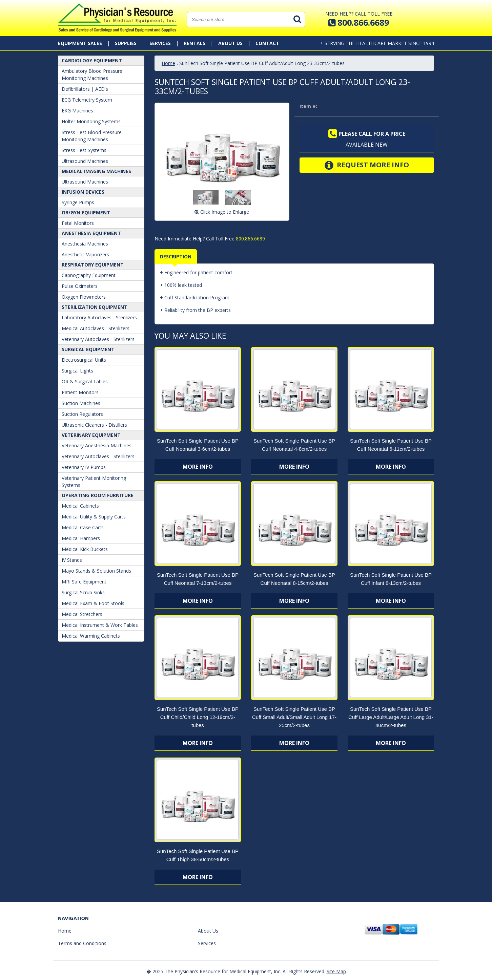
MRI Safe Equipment (84, 582)
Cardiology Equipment (92, 60)
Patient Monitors (80, 392)
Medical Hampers (81, 538)
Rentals (194, 43)
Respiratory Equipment (93, 265)
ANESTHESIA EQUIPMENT (91, 233)
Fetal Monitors (78, 223)
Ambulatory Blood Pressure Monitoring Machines (92, 74)
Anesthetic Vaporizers (85, 254)
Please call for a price (367, 134)
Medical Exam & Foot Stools (93, 603)
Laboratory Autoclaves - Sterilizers (99, 317)
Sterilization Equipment (95, 307)
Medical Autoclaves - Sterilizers (96, 328)
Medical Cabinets (80, 506)
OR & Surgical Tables (85, 381)
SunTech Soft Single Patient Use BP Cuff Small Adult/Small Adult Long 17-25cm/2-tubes (294, 717)
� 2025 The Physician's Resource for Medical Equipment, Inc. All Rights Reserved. (236, 971)
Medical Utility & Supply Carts (94, 517)
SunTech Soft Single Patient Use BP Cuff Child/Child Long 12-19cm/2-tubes (198, 717)
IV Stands (72, 560)
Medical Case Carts (83, 527)
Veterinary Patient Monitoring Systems (94, 482)
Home (168, 63)
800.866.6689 (250, 239)
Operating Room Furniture (98, 495)
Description (176, 257)
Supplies (126, 43)
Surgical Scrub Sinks (83, 592)
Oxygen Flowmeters (84, 297)
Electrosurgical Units (84, 360)
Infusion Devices (83, 192)
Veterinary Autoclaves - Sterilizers (98, 339)
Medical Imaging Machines (96, 171)
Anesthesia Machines (85, 244)
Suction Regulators (82, 414)
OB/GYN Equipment (86, 212)
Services (160, 43)
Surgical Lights (77, 371)
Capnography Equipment (89, 275)
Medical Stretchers (82, 614)
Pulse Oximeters (80, 286)
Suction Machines (81, 403)
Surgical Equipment (88, 349)
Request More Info (367, 165)
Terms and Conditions (82, 943)
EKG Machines (77, 111)
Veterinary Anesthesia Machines (97, 445)
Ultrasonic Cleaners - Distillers (94, 425)
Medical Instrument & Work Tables (100, 625)
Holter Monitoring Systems (91, 121)
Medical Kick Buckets (85, 549)
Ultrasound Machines (85, 161)
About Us (230, 43)
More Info (198, 467)
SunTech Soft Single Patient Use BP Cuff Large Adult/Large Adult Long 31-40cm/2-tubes (391, 717)
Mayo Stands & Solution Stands (96, 571)
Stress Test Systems (84, 150)
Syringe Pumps (78, 202)
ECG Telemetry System (87, 100)
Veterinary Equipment (91, 435)
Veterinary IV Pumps (84, 467)
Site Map (336, 971)
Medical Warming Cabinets (91, 636)
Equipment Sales (80, 43)
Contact (267, 43)
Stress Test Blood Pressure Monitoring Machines (92, 136)
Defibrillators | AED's (85, 89)
